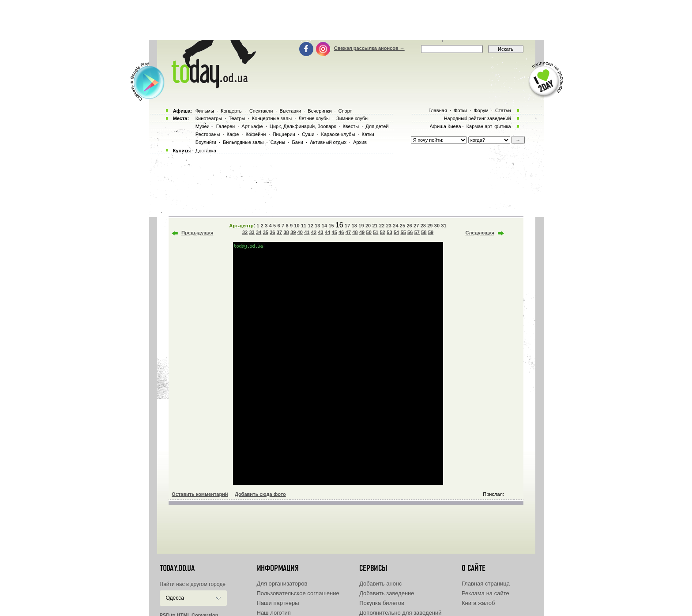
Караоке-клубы (338, 134)
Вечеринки (320, 111)
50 (369, 232)
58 (424, 232)
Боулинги (206, 142)
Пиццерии (284, 134)
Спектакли (261, 111)
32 (245, 232)
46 (341, 232)
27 (416, 226)
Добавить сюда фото (260, 494)
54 (396, 232)
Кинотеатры (209, 118)
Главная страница (486, 584)
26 (409, 226)
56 (410, 232)
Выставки (291, 111)
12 (311, 226)
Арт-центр (241, 226)
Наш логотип (274, 613)
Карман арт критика (489, 126)
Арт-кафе (252, 126)
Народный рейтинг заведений (478, 118)
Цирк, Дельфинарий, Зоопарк (303, 126)
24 (395, 226)
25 (402, 226)
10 (297, 226)
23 (389, 226)
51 (376, 232)
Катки (368, 134)
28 (423, 226)
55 (403, 232)
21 (375, 226)
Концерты (232, 111)
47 (348, 232)
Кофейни (256, 134)
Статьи (503, 110)
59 (431, 232)
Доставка (206, 151)
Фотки (460, 110)
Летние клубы (314, 118)
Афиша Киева (445, 126)
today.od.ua (177, 568)
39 (293, 232)
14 (324, 226)
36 (272, 232)
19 (361, 226)
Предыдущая (197, 233)
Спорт (345, 111)
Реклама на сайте (485, 593)
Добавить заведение (387, 593)
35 (266, 232)
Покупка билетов (382, 603)
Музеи (203, 126)
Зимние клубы (352, 118)
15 (331, 226)
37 (279, 232)
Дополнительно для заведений (400, 613)
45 (335, 232)
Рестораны (208, 134)
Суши (308, 134)
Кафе (233, 134)
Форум (481, 110)
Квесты (351, 126)
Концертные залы (272, 118)
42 (314, 232)
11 (304, 226)
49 (362, 232)
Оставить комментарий (200, 494)
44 (327, 232)
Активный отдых (328, 142)
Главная (438, 110)
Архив (360, 142)
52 (383, 232)
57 (417, 232)
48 (355, 232)
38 (286, 232)
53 (389, 232)
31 (444, 226)
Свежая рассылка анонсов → (369, 48)
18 (354, 226)
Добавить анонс (380, 584)
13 (317, 226)
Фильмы (205, 111)
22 (382, 226)
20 (368, 226)
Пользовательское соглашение (298, 593)
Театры (237, 118)
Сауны (278, 142)
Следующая (480, 233)
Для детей (377, 126)
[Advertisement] (346, 20)
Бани (297, 142)
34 (259, 232)
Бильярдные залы (243, 142)
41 (307, 232)
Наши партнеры (278, 603)
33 (252, 232)
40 (300, 232)
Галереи (226, 126)
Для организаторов (282, 584)
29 (430, 226)
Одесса (175, 598)
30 (437, 226)
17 (347, 226)
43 (320, 232)
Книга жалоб (478, 603)
